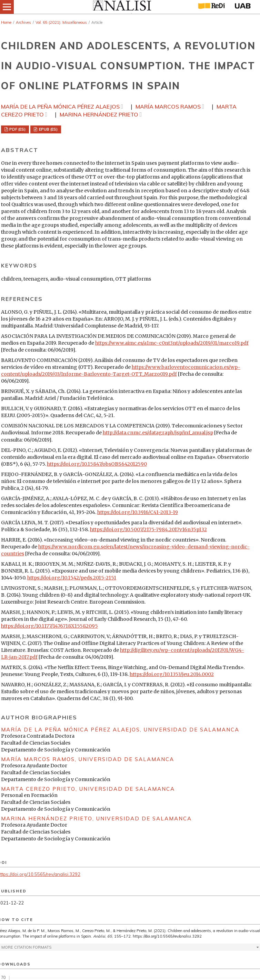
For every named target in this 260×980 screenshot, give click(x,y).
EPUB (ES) (48, 129)
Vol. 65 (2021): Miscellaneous (61, 22)
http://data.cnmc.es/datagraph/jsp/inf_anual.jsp (158, 433)
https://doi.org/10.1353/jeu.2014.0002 (172, 674)
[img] (121, 7)
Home (6, 22)
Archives (23, 22)
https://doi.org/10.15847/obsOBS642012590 (97, 464)
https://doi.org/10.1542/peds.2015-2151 (72, 578)
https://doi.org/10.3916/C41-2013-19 (138, 512)
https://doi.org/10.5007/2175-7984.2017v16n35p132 (148, 529)
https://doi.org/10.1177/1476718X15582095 (49, 626)
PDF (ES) (17, 129)
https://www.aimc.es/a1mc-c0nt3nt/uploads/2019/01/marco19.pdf (172, 343)
